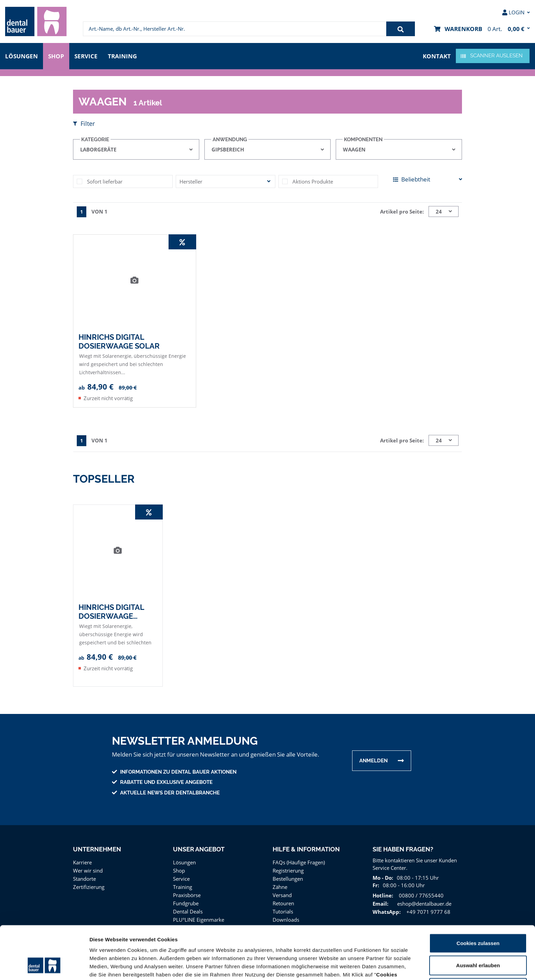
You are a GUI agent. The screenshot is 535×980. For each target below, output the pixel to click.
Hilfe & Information (306, 848)
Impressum (399, 944)
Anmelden (373, 759)
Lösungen (21, 55)
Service (88, 55)
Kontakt (437, 55)
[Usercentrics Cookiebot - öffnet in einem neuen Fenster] (44, 967)
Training (125, 55)
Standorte (84, 877)
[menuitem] (36, 21)
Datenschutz (364, 944)
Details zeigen (363, 967)
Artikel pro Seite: (403, 210)
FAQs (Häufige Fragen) (299, 861)
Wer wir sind (87, 869)
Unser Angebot (199, 848)
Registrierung (288, 869)
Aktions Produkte (312, 180)
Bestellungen (287, 877)
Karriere (82, 861)
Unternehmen (97, 848)
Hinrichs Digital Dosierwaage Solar (119, 340)
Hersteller (190, 180)
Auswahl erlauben (478, 919)
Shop (56, 55)
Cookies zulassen (478, 897)
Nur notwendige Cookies (478, 941)
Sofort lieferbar (104, 180)
